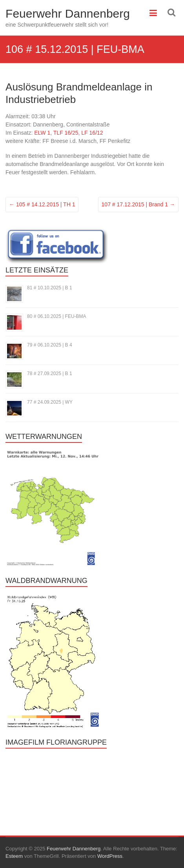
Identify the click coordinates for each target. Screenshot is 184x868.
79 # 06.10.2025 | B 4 (50, 345)
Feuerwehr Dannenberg (68, 14)
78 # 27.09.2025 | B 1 (50, 374)
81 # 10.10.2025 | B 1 (50, 288)
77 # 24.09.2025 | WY (50, 402)
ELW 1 (42, 133)
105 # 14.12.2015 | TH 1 (42, 204)
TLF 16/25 (66, 133)
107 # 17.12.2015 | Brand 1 (138, 204)
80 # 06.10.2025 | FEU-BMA (57, 316)
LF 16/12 (92, 133)
